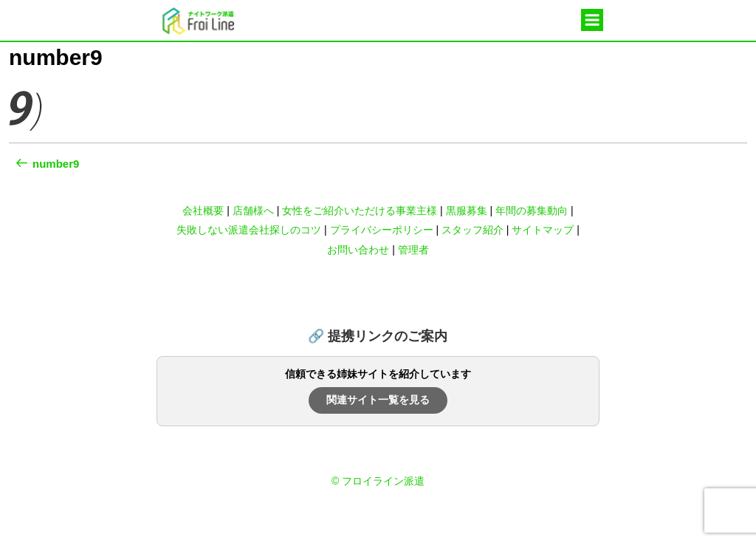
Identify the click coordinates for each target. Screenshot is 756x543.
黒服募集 (467, 211)
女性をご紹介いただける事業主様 (360, 211)
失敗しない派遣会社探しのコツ (249, 230)
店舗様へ (253, 211)
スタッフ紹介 (472, 230)
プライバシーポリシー (382, 230)
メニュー (592, 21)
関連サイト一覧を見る (378, 400)
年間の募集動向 (532, 211)
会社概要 (203, 211)
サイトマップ (543, 230)
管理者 (413, 250)
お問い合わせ (358, 250)
